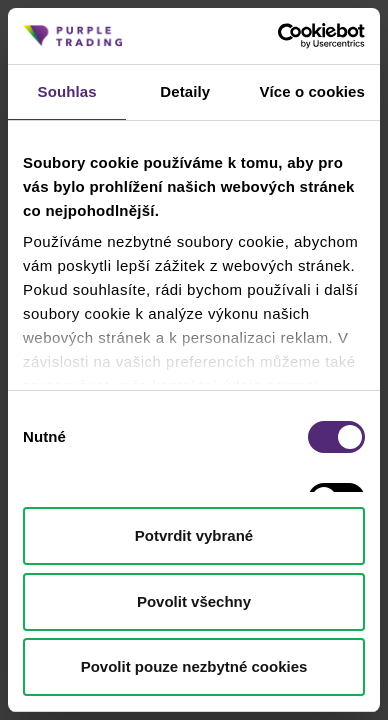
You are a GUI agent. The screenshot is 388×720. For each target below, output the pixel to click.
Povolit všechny (194, 601)
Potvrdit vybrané (194, 535)
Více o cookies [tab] (312, 91)
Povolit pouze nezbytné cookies (194, 666)
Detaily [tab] (185, 91)
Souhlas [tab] (67, 91)
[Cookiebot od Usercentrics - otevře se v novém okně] (278, 36)
